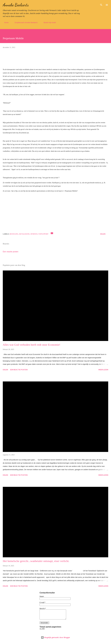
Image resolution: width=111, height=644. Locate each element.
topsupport (43, 234)
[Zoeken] (101, 4)
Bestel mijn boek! (48, 23)
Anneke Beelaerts (16, 5)
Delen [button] (103, 234)
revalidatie (24, 234)
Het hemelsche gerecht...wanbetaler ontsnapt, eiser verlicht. (36, 561)
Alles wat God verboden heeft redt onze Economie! (32, 345)
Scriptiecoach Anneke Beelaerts (25, 23)
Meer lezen (103, 370)
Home (5, 23)
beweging (14, 234)
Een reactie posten (11, 252)
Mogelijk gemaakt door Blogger (55, 637)
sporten (34, 234)
